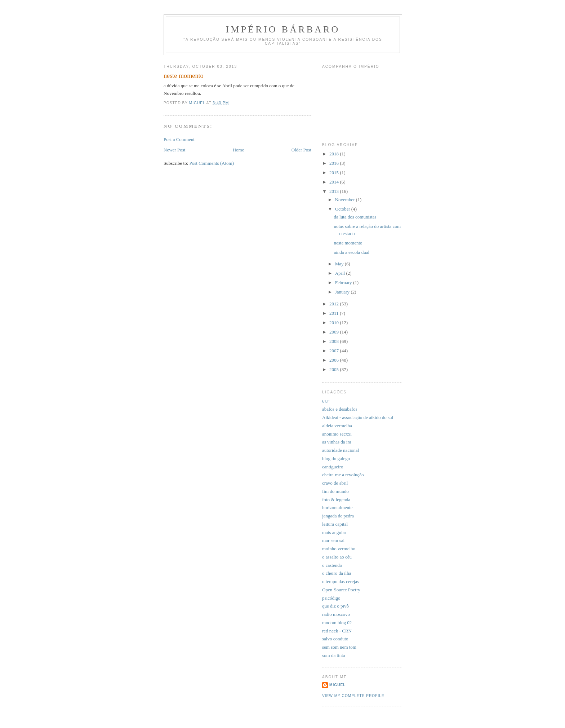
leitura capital (335, 524)
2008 (335, 341)
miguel (337, 685)
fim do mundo (335, 491)
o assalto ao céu (337, 557)
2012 (335, 304)
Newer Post (174, 150)
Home (239, 150)
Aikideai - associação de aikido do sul (358, 417)
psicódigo (331, 598)
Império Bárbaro (283, 29)
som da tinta (334, 655)
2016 (335, 163)
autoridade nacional (341, 450)
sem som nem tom (339, 647)
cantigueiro (333, 467)
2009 (335, 332)
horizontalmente (337, 508)
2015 (335, 173)
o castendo (332, 565)
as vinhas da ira (337, 442)
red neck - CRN (337, 631)
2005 (335, 369)
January (343, 292)
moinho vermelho (339, 549)
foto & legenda (336, 500)
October (343, 209)
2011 (335, 313)
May (340, 264)
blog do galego (336, 458)
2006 (335, 360)
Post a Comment (179, 139)
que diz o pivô (335, 606)
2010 (335, 323)
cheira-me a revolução (343, 475)
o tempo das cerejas (341, 581)
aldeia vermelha (337, 426)
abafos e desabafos (340, 409)
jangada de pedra (338, 516)
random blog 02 (337, 623)
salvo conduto (335, 639)
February (344, 283)
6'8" (326, 401)
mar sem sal (333, 540)
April (341, 273)
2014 (335, 182)
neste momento (348, 243)
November (346, 200)
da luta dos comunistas (355, 217)
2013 (335, 191)
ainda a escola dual (352, 252)
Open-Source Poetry (341, 590)
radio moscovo (336, 614)
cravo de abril (335, 483)
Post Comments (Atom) (212, 163)
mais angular (334, 532)
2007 (335, 351)
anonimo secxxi (337, 434)
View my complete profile (353, 696)
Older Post (301, 150)
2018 (335, 154)
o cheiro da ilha (337, 573)
